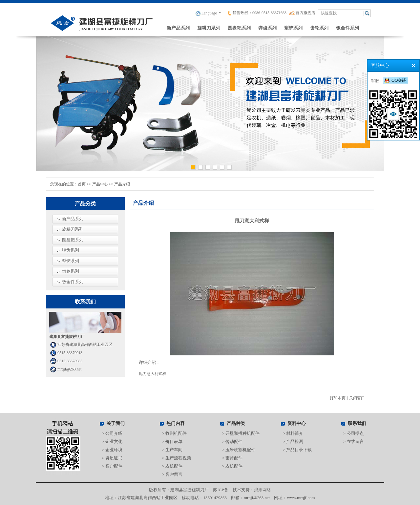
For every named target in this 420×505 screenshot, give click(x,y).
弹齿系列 (267, 28)
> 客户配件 (112, 466)
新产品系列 (178, 28)
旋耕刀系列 (209, 28)
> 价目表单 (172, 442)
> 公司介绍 (112, 433)
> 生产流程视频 (176, 458)
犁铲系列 (293, 28)
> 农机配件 (172, 466)
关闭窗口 (357, 398)
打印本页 (338, 398)
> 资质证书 (112, 458)
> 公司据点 (354, 433)
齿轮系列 (319, 28)
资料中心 (297, 423)
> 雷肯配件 (232, 458)
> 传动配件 (232, 442)
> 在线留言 (354, 442)
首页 (82, 184)
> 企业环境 (112, 450)
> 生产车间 (172, 450)
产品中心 (100, 184)
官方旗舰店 (302, 13)
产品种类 (236, 423)
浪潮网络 (262, 490)
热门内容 (176, 423)
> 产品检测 (293, 442)
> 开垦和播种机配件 (241, 433)
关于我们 (115, 423)
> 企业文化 (112, 442)
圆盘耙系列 (239, 28)
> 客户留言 (172, 474)
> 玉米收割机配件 (239, 450)
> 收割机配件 (174, 433)
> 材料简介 (293, 433)
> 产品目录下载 (297, 450)
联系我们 (357, 423)
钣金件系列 (347, 28)
